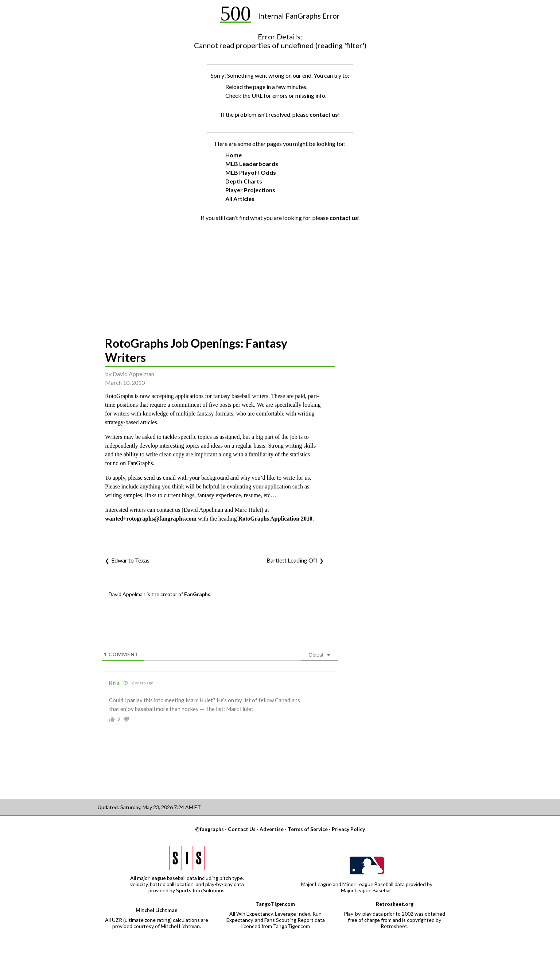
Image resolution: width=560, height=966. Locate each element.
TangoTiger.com (275, 904)
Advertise (272, 829)
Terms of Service (308, 829)
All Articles (240, 199)
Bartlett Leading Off (292, 560)
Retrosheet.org (395, 904)
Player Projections (250, 190)
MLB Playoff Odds (251, 172)
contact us (324, 114)
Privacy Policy (348, 829)
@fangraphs (209, 829)
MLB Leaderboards (252, 164)
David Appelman (133, 374)
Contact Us (242, 829)
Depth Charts (244, 181)
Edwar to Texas (130, 560)
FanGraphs (197, 594)
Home (234, 155)
